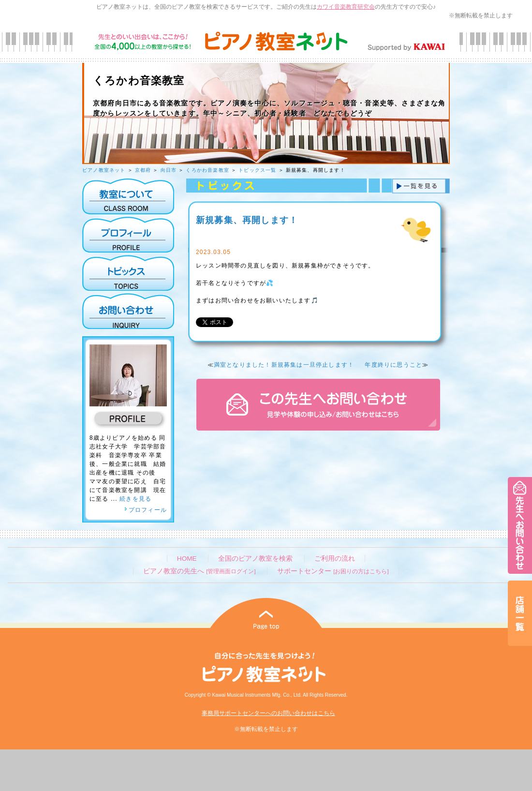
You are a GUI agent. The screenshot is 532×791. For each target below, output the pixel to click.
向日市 (169, 170)
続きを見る (135, 499)
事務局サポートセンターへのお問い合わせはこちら (268, 713)
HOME (187, 559)
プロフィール (146, 510)
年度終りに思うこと (393, 365)
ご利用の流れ (335, 559)
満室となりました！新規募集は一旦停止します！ (284, 365)
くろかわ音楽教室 (207, 170)
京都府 (143, 170)
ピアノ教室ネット (104, 170)
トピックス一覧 (257, 170)
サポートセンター (333, 571)
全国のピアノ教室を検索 (255, 559)
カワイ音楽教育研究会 (346, 7)
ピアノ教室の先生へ (199, 571)
